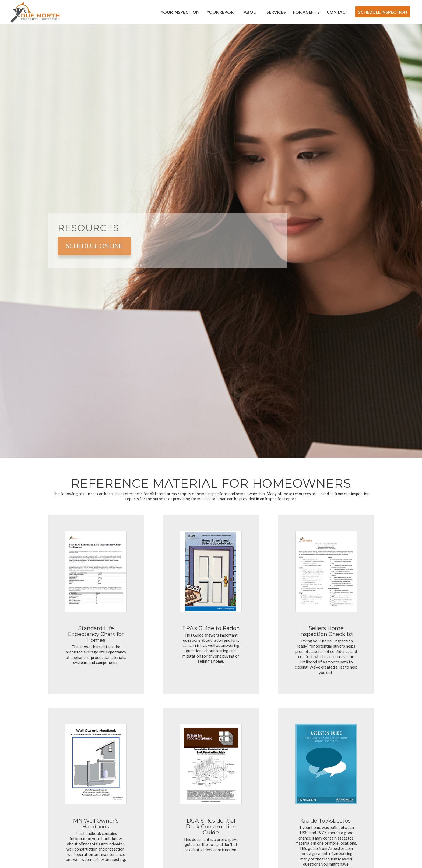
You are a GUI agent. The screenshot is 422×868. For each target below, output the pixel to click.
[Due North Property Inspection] (35, 12)
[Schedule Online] (94, 246)
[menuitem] (180, 12)
